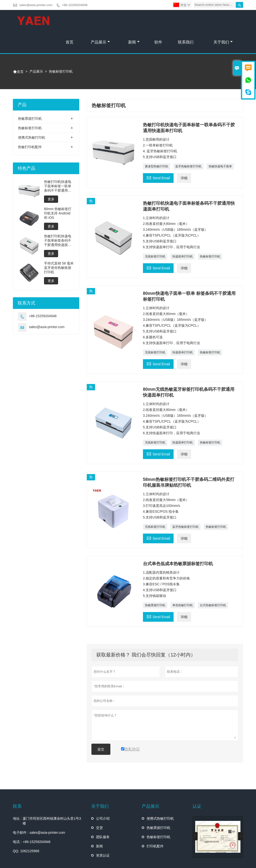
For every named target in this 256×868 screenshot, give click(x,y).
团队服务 (103, 816)
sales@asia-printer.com (36, 5)
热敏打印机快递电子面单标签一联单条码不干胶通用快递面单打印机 (58, 165)
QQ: (16, 830)
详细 (184, 157)
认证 (197, 785)
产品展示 (100, 21)
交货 (99, 806)
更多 (51, 178)
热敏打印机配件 (30, 126)
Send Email (158, 156)
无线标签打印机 (155, 235)
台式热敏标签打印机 (213, 584)
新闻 (134, 21)
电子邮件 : (21, 811)
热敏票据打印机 (155, 584)
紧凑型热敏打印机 (157, 145)
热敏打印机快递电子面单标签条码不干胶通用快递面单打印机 (58, 219)
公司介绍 (103, 797)
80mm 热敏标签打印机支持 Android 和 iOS (58, 192)
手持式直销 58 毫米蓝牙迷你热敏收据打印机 (59, 246)
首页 (70, 21)
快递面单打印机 (183, 235)
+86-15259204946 (75, 5)
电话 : (17, 820)
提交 (101, 728)
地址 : (17, 797)
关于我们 (223, 21)
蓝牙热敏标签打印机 (188, 145)
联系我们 (186, 21)
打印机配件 (155, 825)
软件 (158, 21)
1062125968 (30, 830)
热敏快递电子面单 (220, 145)
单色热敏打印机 (183, 584)
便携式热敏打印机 (32, 116)
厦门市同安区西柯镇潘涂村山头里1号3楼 (52, 800)
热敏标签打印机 (210, 235)
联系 (17, 785)
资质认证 (103, 834)
